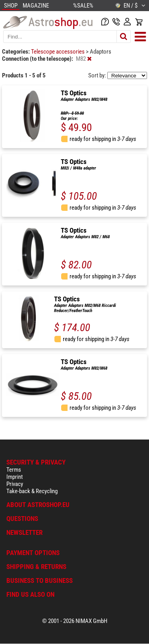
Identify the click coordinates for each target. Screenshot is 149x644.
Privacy (15, 484)
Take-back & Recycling (32, 491)
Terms (14, 470)
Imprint (15, 477)
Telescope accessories (58, 52)
